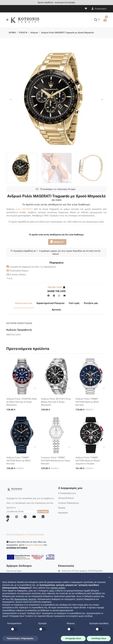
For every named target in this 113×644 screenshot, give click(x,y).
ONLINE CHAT (56, 287)
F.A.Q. (10, 278)
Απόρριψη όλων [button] (73, 638)
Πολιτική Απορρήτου (16, 535)
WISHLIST (57, 242)
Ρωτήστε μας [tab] (91, 303)
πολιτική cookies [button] (58, 588)
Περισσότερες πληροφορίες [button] (20, 638)
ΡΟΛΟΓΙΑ (23, 33)
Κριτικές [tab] (56, 310)
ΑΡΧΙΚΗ (12, 33)
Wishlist (62, 508)
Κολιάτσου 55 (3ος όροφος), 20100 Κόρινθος (82, 571)
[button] (109, 577)
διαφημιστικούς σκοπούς (25, 599)
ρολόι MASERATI (24, 209)
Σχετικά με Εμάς (14, 571)
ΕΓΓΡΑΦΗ (43, 512)
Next (102, 99)
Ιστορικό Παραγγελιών (69, 503)
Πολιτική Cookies (36, 535)
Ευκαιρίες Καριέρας (34, 545)
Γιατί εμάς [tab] (74, 303)
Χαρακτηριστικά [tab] (24, 303)
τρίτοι (51, 591)
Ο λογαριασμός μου (67, 493)
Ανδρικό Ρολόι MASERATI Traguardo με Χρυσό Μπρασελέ (67, 33)
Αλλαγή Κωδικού (66, 498)
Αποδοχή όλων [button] (99, 638)
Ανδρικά (34, 33)
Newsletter (63, 513)
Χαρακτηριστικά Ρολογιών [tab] (50, 303)
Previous (11, 99)
